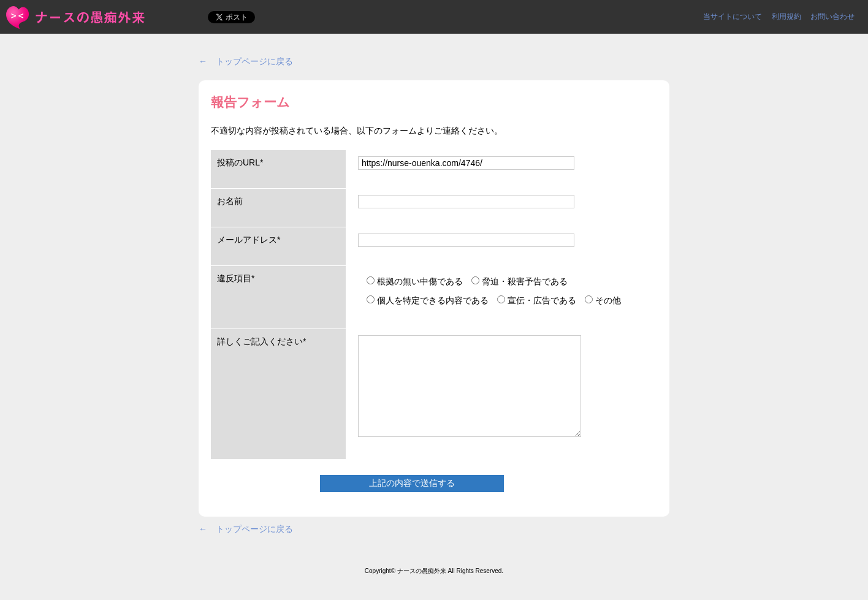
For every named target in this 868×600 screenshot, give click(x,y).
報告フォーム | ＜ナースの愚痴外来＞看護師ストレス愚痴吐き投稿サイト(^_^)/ (76, 17)
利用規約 (786, 17)
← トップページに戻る (246, 61)
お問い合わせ (832, 17)
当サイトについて (733, 17)
